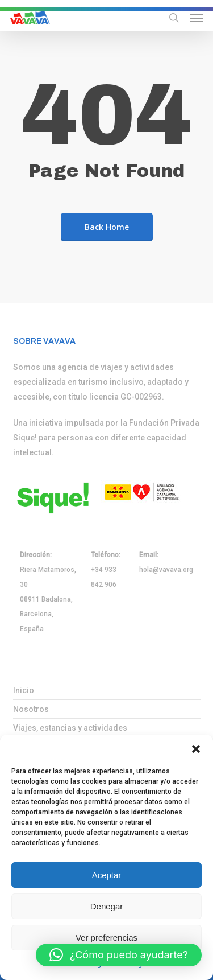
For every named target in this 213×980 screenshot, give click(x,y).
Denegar (107, 906)
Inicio (24, 690)
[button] (196, 749)
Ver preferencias (106, 938)
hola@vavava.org (166, 570)
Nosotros (31, 709)
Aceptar (107, 875)
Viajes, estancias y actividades (70, 728)
